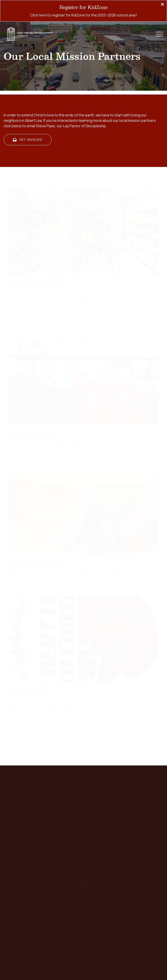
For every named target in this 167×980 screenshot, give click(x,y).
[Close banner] (162, 5)
